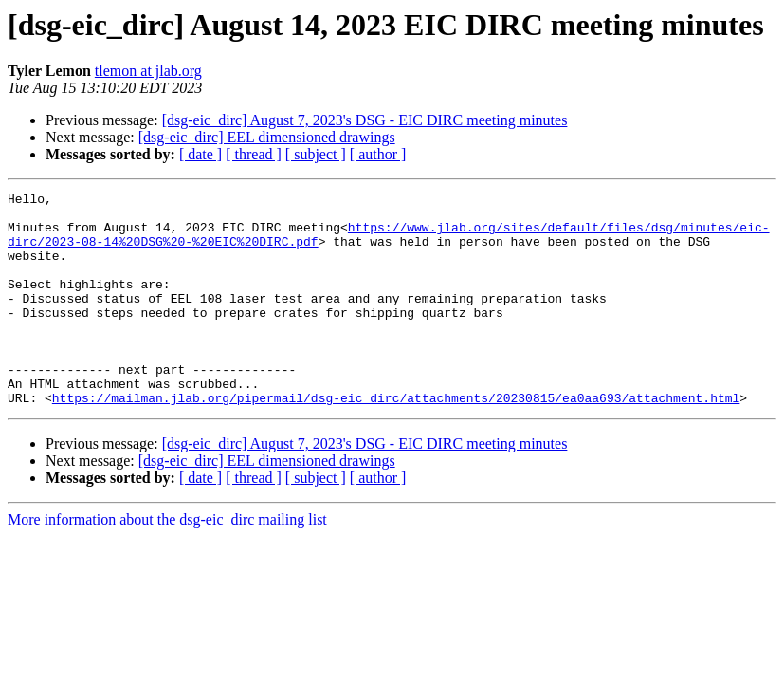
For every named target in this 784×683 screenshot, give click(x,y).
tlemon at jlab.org (148, 71)
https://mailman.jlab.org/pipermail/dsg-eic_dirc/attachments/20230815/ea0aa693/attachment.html (396, 440)
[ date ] (201, 154)
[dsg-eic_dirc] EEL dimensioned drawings (267, 137)
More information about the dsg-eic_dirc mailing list (167, 562)
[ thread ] (254, 154)
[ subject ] (316, 154)
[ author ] (378, 154)
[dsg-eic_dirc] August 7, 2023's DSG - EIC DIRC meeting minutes (365, 120)
